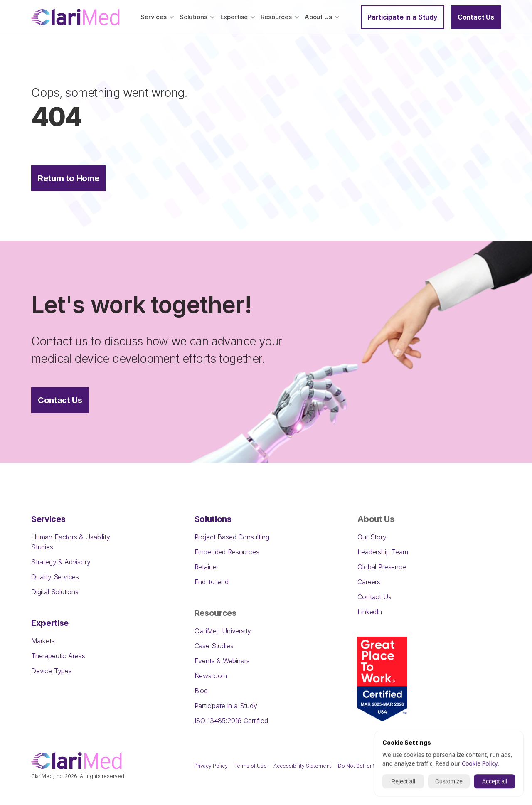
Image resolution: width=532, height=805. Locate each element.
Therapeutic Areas (58, 656)
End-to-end (212, 582)
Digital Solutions (55, 592)
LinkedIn (370, 612)
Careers (369, 582)
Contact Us (374, 597)
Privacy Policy (211, 766)
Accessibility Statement (302, 766)
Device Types (52, 671)
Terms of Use (251, 766)
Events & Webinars (222, 661)
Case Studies (214, 646)
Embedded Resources (227, 552)
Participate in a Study (226, 706)
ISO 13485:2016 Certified (231, 721)
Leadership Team (383, 552)
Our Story (372, 537)
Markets (43, 641)
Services (48, 519)
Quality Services (55, 577)
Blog (201, 691)
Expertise (50, 623)
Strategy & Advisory (61, 562)
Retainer (207, 567)
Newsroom (211, 676)
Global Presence (382, 567)
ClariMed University (223, 631)
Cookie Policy (480, 764)
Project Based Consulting (232, 537)
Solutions (213, 519)
